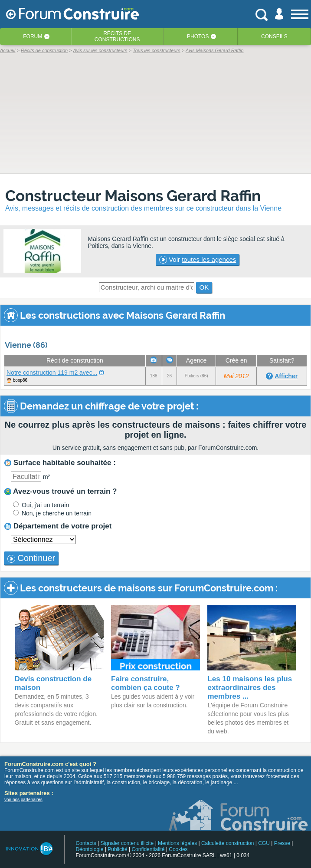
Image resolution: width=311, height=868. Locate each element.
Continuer (31, 558)
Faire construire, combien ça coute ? (146, 683)
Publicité (117, 849)
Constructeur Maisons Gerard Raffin (133, 196)
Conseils (274, 36)
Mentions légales (177, 843)
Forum (33, 36)
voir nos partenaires (23, 800)
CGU (264, 843)
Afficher (286, 376)
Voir (198, 260)
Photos (198, 36)
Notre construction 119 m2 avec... (52, 373)
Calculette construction (228, 843)
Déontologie (89, 849)
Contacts (86, 843)
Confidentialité (148, 849)
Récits (117, 36)
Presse (282, 843)
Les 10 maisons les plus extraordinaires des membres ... (250, 688)
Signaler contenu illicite (127, 843)
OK (204, 287)
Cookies (178, 849)
